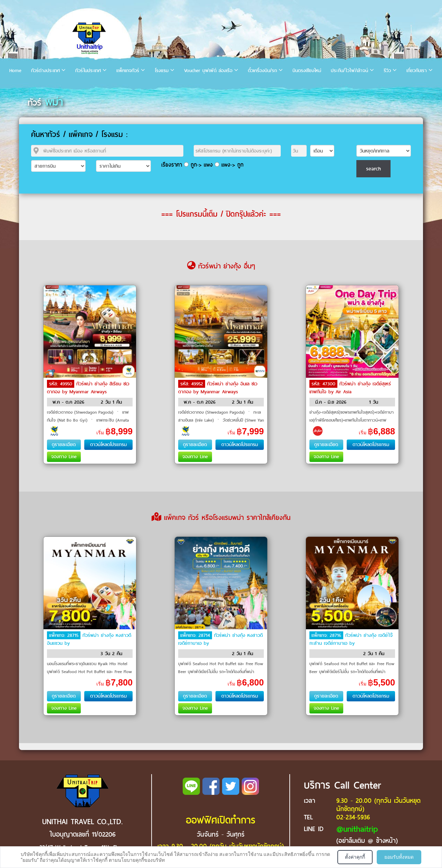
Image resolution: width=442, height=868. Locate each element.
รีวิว (387, 71)
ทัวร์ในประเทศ (88, 71)
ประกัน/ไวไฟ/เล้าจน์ (349, 71)
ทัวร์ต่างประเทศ (45, 71)
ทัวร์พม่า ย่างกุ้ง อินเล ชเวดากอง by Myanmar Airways (218, 388)
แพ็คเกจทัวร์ (128, 71)
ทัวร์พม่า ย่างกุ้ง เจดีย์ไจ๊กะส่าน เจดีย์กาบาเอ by (351, 639)
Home (15, 71)
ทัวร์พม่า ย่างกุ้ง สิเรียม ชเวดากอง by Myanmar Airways (88, 388)
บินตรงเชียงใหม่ (307, 71)
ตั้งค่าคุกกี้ (355, 857)
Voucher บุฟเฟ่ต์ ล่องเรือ (208, 71)
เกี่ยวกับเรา (417, 71)
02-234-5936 (353, 817)
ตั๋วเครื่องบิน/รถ (262, 71)
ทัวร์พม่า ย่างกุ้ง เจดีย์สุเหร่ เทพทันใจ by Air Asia (350, 388)
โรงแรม (162, 71)
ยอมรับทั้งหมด (399, 857)
